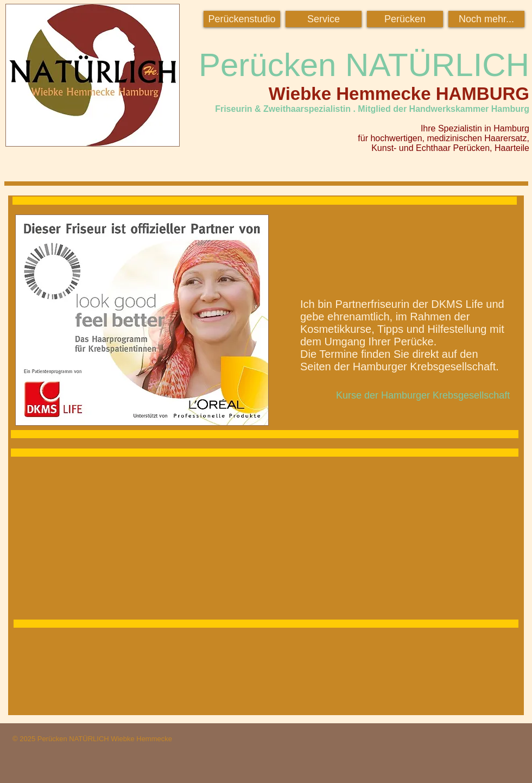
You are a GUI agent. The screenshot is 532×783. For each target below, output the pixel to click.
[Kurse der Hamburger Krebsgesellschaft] (423, 396)
